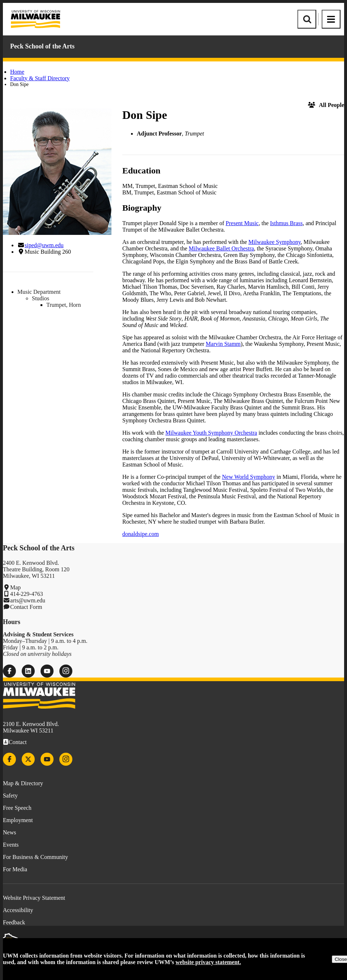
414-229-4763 (27, 594)
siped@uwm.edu (44, 245)
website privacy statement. (208, 962)
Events (11, 845)
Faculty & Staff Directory (40, 78)
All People (326, 105)
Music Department (39, 292)
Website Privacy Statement (34, 898)
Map (15, 587)
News (9, 832)
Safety (10, 796)
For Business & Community (35, 857)
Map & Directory (23, 783)
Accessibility (18, 910)
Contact (18, 742)
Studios (41, 298)
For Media (15, 869)
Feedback (14, 922)
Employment (18, 820)
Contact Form (26, 607)
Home (17, 72)
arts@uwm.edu (28, 600)
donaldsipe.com (141, 534)
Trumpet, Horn (64, 305)
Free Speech (17, 808)
